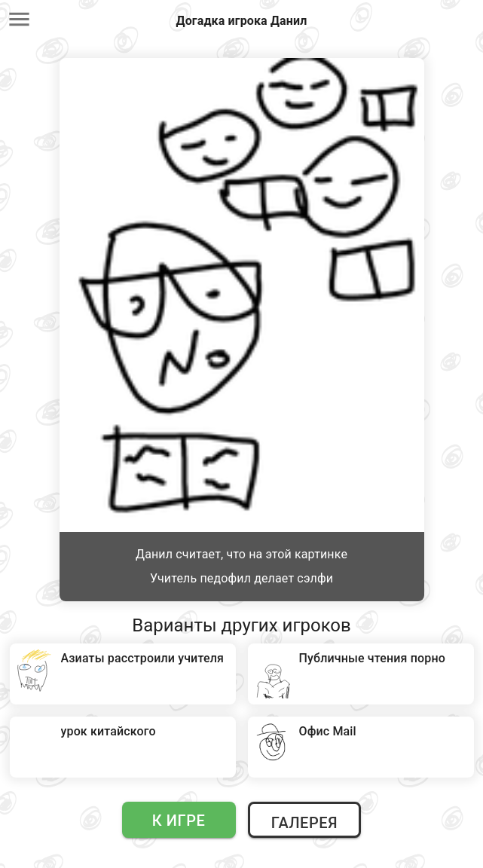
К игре (179, 821)
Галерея (304, 823)
